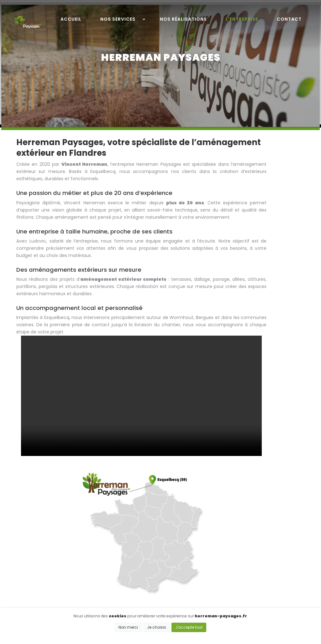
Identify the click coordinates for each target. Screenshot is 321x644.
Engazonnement (242, 600)
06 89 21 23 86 (133, 567)
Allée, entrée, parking (246, 565)
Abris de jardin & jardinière (252, 586)
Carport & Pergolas (244, 579)
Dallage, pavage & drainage (254, 572)
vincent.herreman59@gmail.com (155, 575)
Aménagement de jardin (251, 593)
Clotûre (232, 551)
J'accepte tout (189, 629)
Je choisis (157, 629)
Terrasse (233, 558)
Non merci (128, 629)
